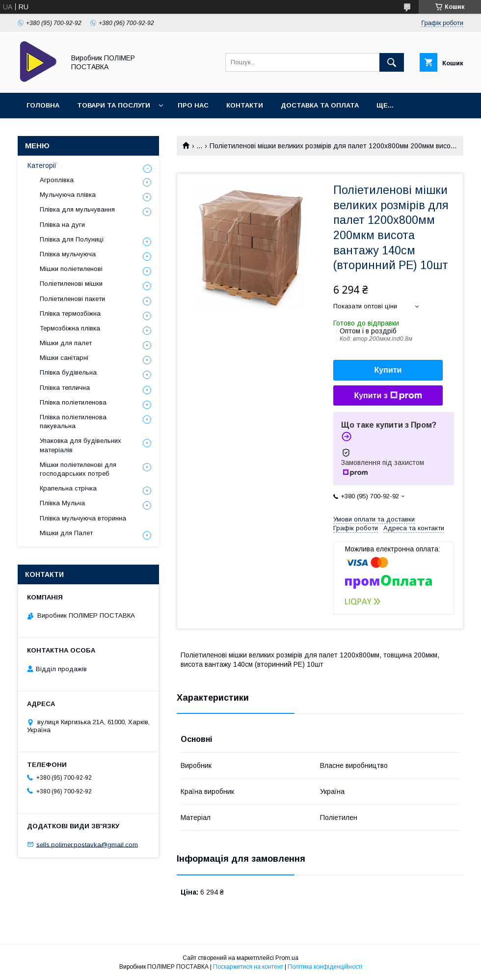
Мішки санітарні (64, 358)
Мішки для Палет (66, 533)
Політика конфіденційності (325, 967)
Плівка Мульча (62, 503)
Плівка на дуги (62, 225)
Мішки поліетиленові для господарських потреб (78, 469)
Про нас (193, 105)
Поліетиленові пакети (72, 299)
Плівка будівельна (68, 372)
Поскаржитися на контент (248, 967)
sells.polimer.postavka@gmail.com (87, 844)
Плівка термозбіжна (70, 313)
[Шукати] (392, 62)
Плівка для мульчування (77, 209)
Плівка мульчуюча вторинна (83, 518)
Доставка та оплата (320, 105)
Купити (388, 370)
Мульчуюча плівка (68, 195)
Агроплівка (57, 180)
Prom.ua (287, 958)
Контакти (245, 105)
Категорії (42, 165)
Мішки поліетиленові (71, 269)
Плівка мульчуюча (68, 254)
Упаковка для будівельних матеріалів (80, 445)
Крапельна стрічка (68, 488)
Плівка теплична (65, 388)
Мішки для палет (66, 343)
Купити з (388, 396)
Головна (43, 105)
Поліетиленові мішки (71, 284)
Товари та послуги (114, 105)
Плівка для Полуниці (72, 239)
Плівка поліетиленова (73, 402)
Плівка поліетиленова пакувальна (73, 422)
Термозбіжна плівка (70, 328)
